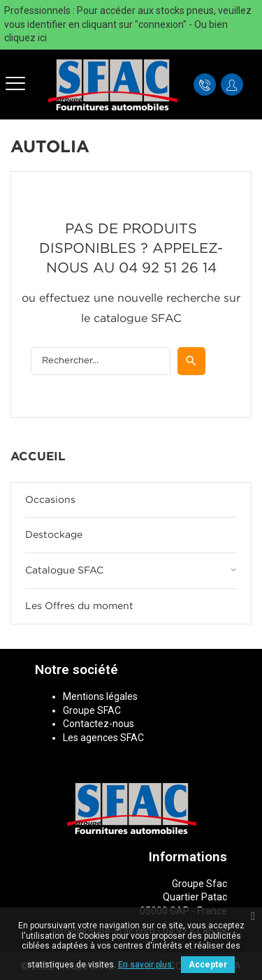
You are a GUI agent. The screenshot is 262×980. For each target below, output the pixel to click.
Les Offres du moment (79, 606)
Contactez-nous (99, 724)
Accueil (38, 457)
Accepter (208, 965)
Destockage (54, 535)
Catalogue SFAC (64, 571)
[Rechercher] (101, 361)
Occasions (50, 500)
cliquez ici (26, 38)
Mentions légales (100, 696)
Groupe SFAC (92, 710)
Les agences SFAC (103, 738)
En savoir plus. (146, 965)
